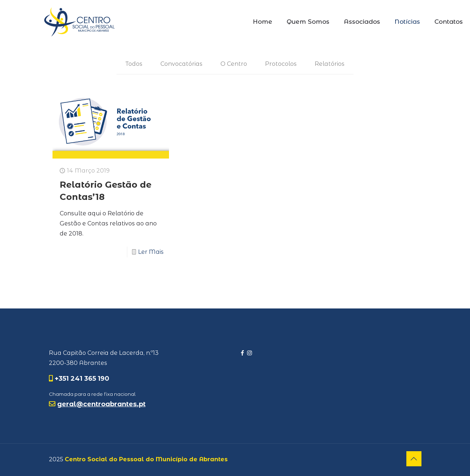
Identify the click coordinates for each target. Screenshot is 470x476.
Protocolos (281, 64)
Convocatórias (181, 64)
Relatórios (330, 64)
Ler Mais (151, 252)
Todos (134, 64)
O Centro (234, 64)
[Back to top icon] (414, 459)
